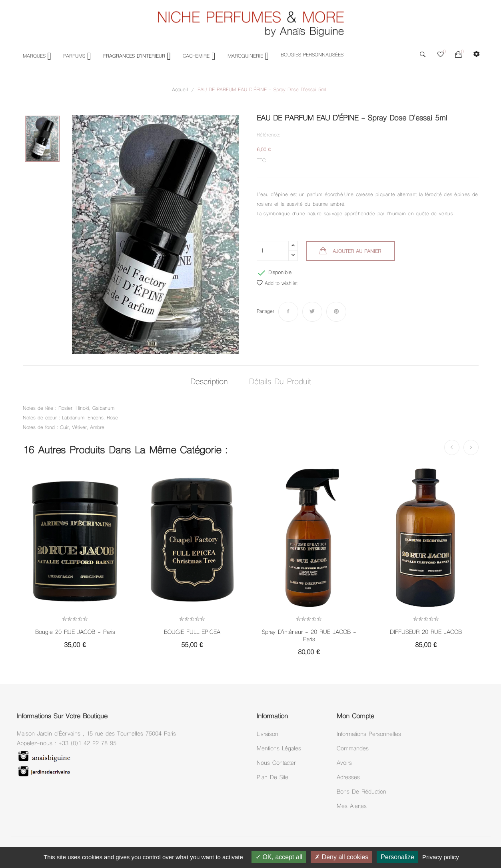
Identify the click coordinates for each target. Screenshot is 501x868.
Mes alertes (352, 807)
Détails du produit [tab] (283, 382)
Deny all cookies (341, 857)
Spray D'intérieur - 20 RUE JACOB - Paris (309, 636)
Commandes (353, 749)
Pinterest (336, 312)
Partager (288, 312)
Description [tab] (207, 382)
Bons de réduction (361, 792)
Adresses (348, 778)
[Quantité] (273, 251)
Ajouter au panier (357, 252)
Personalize (397, 857)
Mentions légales (279, 749)
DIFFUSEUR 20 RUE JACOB (426, 633)
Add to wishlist (277, 284)
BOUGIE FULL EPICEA (192, 633)
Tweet (312, 312)
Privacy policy (441, 857)
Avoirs (344, 763)
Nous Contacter (276, 763)
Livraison (267, 735)
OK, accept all (279, 857)
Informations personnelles (369, 735)
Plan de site (272, 778)
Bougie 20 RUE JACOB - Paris (75, 633)
